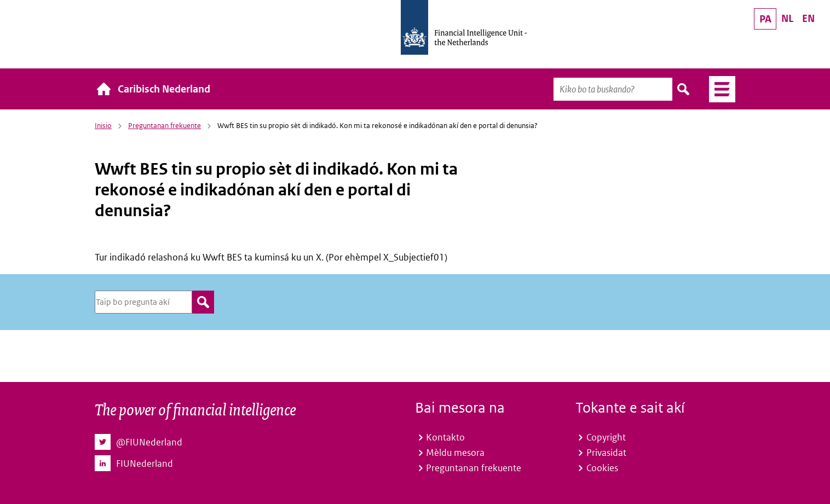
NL (787, 18)
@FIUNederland (149, 442)
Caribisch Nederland (164, 89)
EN (808, 18)
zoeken (203, 302)
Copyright (606, 437)
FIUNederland (145, 464)
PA (765, 19)
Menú (718, 89)
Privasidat (606, 453)
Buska (684, 89)
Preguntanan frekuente (165, 126)
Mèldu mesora (455, 453)
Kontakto (445, 437)
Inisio (103, 126)
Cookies (602, 468)
